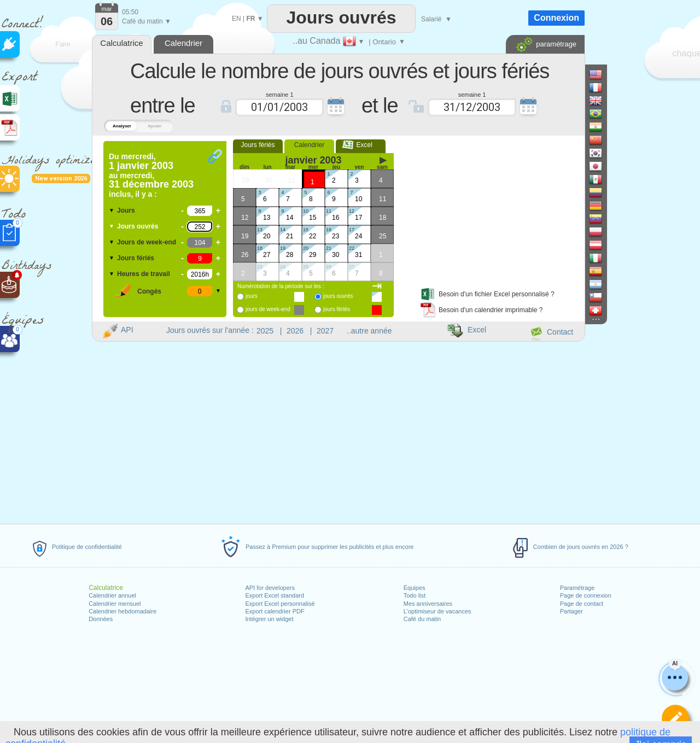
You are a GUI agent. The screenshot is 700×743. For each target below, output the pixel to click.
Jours (126, 210)
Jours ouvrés (138, 226)
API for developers (270, 588)
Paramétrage (577, 588)
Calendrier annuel (112, 595)
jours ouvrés (338, 296)
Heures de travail (144, 274)
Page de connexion (586, 595)
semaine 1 (280, 94)
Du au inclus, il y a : (151, 175)
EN (237, 19)
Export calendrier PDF (275, 611)
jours (252, 296)
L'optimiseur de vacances (437, 611)
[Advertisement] (492, 209)
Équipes (415, 588)
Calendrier (309, 145)
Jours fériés (136, 258)
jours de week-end (268, 309)
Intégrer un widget (269, 619)
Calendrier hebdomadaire (122, 611)
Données (101, 619)
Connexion (556, 18)
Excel (361, 145)
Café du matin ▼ (147, 21)
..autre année (369, 331)
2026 (295, 331)
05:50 (130, 12)
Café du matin (422, 619)
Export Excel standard (275, 595)
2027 (325, 331)
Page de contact (582, 604)
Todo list (415, 595)
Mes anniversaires (428, 604)
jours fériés (337, 309)
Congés (149, 291)
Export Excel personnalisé (280, 604)
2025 (265, 331)
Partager (571, 611)
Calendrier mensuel (115, 604)
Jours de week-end (147, 242)
